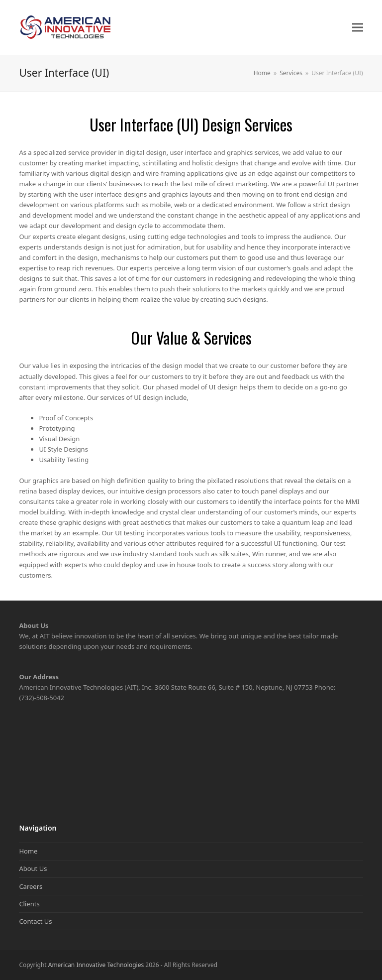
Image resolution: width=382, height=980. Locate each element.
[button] (358, 28)
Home (28, 851)
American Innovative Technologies (96, 965)
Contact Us (35, 921)
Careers (31, 886)
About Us (33, 868)
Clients (29, 904)
